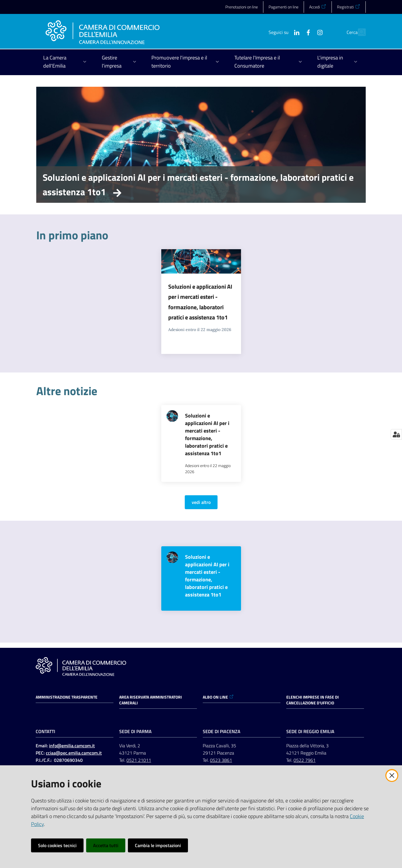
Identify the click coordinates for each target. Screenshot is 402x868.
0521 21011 (139, 760)
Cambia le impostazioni (158, 845)
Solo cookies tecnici (57, 845)
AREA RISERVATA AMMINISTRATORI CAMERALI (151, 700)
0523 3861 (221, 760)
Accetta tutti (106, 845)
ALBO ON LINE (218, 697)
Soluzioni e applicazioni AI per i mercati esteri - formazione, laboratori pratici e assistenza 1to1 (198, 185)
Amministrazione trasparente (67, 697)
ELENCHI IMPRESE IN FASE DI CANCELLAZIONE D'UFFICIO (313, 700)
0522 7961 (305, 760)
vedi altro (201, 502)
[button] (359, 32)
